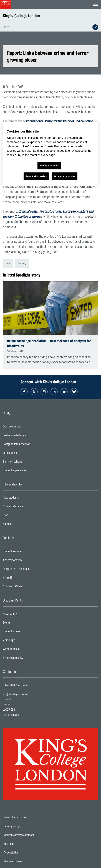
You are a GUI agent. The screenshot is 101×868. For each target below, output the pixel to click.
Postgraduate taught (29, 436)
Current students (27, 507)
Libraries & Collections (30, 570)
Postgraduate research (31, 445)
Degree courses (26, 427)
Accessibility (23, 853)
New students (25, 499)
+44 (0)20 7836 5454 (15, 685)
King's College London (21, 16)
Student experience (28, 471)
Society (22, 263)
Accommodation (26, 561)
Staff (20, 516)
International (24, 454)
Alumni (21, 525)
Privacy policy (24, 826)
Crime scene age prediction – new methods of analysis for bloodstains (49, 343)
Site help (21, 844)
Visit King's (23, 641)
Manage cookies (25, 861)
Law (8, 263)
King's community (27, 659)
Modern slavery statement (31, 835)
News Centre (25, 615)
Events (21, 624)
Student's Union (26, 632)
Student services (27, 552)
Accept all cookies (65, 176)
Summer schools (27, 463)
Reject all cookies (36, 176)
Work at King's (25, 650)
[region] (50, 154)
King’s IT (22, 579)
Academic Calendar (29, 587)
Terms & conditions (27, 817)
